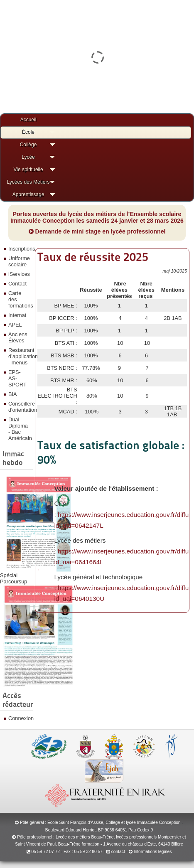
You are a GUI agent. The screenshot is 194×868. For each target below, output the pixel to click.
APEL (15, 325)
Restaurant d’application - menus (20, 356)
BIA (13, 394)
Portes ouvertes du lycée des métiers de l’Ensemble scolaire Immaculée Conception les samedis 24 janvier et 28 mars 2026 (97, 217)
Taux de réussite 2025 (93, 257)
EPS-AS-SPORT (17, 378)
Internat (17, 315)
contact (116, 852)
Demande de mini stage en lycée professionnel (97, 231)
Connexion (20, 718)
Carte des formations (20, 299)
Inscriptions (20, 249)
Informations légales (153, 852)
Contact (17, 284)
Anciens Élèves (18, 337)
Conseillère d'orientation (20, 407)
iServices (19, 274)
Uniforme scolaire (19, 261)
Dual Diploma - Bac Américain (20, 429)
